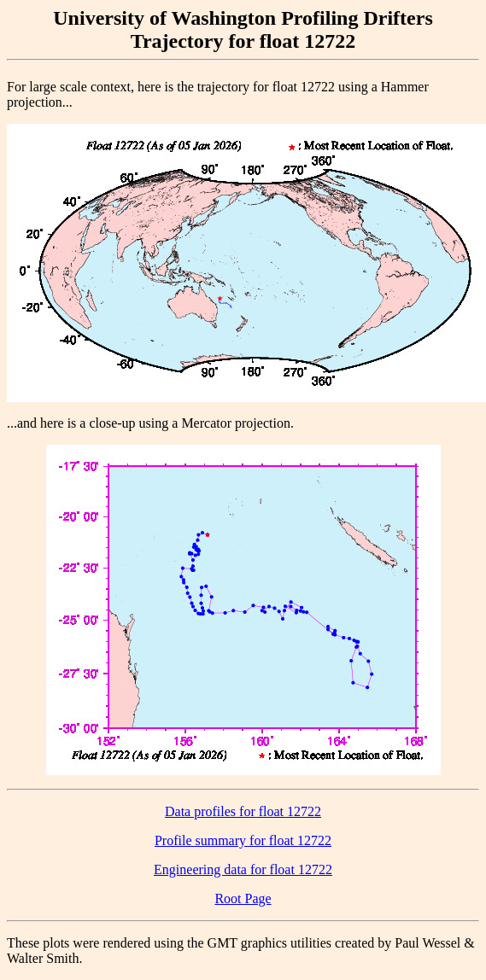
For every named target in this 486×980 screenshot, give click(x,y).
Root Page (243, 898)
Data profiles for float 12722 (243, 811)
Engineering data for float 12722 (243, 869)
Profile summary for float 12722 (243, 840)
